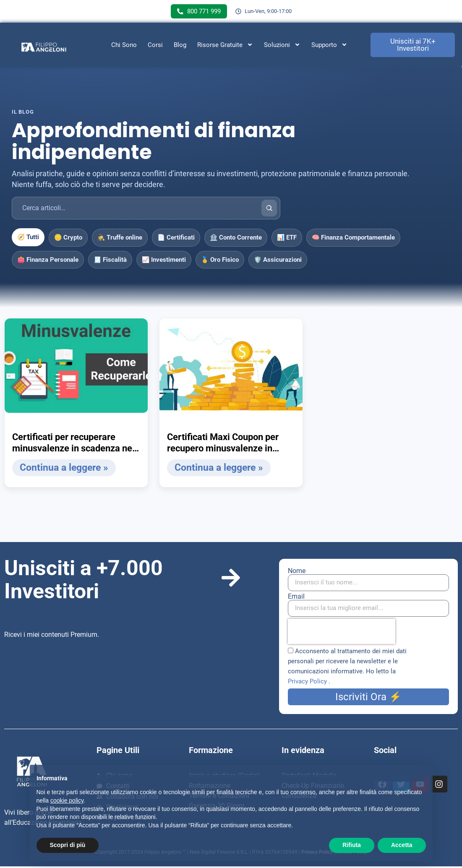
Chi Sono (124, 47)
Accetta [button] (402, 845)
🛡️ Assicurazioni (278, 261)
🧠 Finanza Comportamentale (353, 239)
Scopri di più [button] (68, 845)
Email (296, 598)
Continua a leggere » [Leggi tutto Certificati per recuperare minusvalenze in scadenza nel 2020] (62, 469)
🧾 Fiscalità (110, 261)
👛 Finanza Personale (48, 261)
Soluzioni (282, 47)
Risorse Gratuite (225, 47)
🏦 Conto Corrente (236, 239)
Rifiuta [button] (352, 845)
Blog (180, 47)
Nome (297, 573)
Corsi (155, 47)
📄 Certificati (176, 239)
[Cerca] (269, 210)
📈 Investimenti (164, 261)
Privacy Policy (308, 683)
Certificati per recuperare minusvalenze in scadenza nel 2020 (73, 445)
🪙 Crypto (68, 239)
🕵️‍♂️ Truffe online (120, 239)
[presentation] (342, 633)
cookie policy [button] (67, 800)
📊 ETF (287, 239)
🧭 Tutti (28, 239)
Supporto (329, 47)
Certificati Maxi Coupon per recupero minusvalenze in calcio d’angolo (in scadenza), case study (227, 445)
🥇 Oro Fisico (220, 261)
